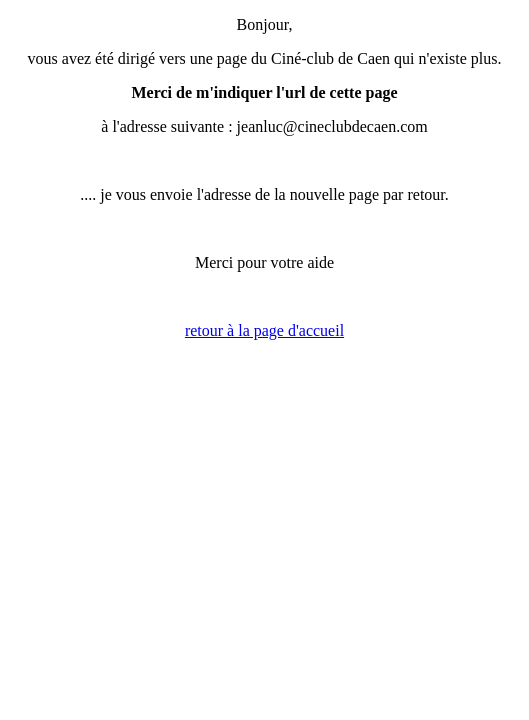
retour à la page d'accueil (264, 330)
